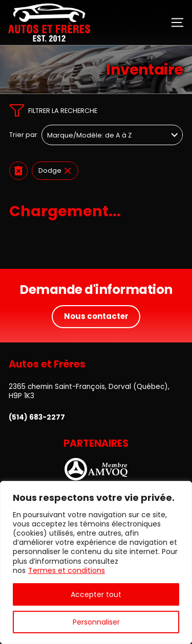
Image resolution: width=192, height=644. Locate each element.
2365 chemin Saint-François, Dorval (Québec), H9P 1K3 (89, 391)
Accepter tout (96, 594)
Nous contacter (96, 316)
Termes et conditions (67, 570)
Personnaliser (96, 622)
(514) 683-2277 (37, 418)
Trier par (23, 135)
